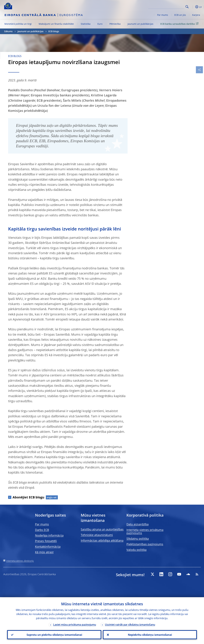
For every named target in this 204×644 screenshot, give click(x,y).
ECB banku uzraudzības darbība (180, 24)
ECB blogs (54, 31)
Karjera (196, 15)
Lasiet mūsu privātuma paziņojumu (75, 624)
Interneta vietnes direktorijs (20, 561)
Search (187, 7)
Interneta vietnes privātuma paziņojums (145, 531)
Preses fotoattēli (46, 541)
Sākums (8, 31)
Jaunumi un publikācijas (140, 24)
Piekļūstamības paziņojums (145, 544)
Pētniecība (115, 24)
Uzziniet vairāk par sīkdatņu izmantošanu (130, 624)
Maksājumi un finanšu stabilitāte (56, 24)
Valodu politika (136, 550)
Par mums (163, 15)
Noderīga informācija (49, 535)
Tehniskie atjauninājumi (97, 535)
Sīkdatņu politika (138, 539)
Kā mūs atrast (44, 552)
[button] (192, 7)
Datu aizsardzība (138, 524)
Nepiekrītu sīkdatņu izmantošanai (150, 635)
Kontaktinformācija (48, 547)
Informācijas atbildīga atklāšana (102, 540)
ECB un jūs (180, 15)
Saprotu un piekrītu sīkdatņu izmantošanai (54, 635)
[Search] (168, 6)
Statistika (86, 24)
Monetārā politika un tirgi (18, 24)
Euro (100, 24)
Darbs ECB (42, 530)
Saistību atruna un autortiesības (102, 529)
